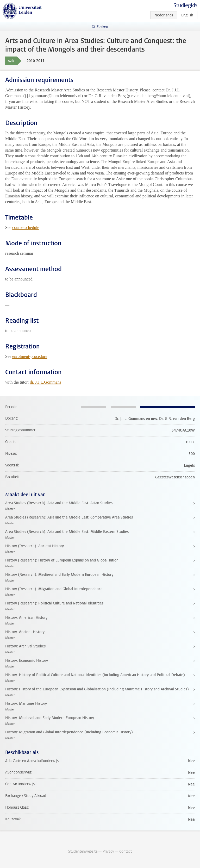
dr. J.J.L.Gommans (46, 382)
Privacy (108, 851)
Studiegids (185, 5)
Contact (126, 851)
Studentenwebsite (83, 851)
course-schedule (26, 227)
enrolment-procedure (30, 356)
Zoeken (102, 27)
